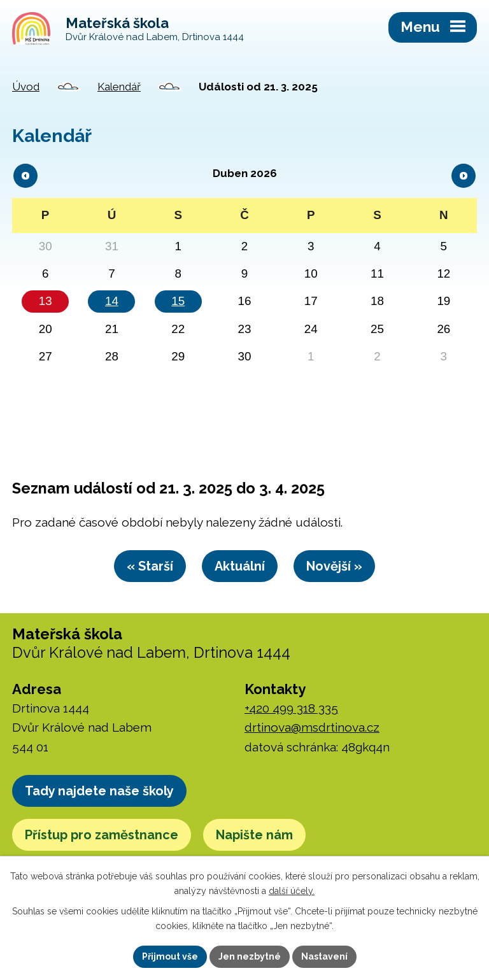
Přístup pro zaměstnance (102, 835)
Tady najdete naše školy (99, 791)
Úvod (26, 87)
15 (178, 301)
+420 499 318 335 (291, 708)
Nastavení (324, 956)
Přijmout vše (170, 956)
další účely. (292, 891)
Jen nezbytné (250, 956)
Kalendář (119, 87)
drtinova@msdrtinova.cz (312, 727)
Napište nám (254, 835)
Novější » (334, 566)
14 (112, 301)
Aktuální (240, 566)
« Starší (150, 566)
